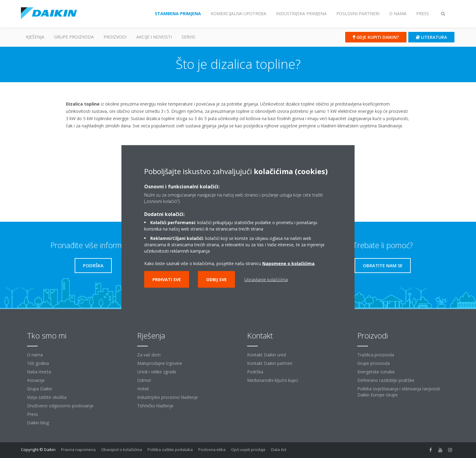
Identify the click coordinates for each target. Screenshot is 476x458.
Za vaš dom (149, 355)
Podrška (255, 372)
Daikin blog (38, 423)
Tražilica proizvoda (376, 355)
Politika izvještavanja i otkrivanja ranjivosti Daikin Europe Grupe (399, 392)
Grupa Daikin (40, 389)
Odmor (144, 380)
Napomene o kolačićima (288, 263)
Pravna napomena (78, 450)
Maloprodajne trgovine (160, 363)
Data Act (279, 450)
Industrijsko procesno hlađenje (168, 397)
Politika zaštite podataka (170, 450)
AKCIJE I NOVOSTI (154, 37)
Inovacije (36, 380)
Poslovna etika (212, 450)
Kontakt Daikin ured (267, 355)
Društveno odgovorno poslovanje (60, 406)
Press (32, 414)
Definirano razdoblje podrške (386, 380)
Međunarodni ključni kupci (273, 380)
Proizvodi (115, 37)
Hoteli (143, 389)
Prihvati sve (167, 280)
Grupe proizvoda (374, 363)
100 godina (38, 363)
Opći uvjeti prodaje (248, 450)
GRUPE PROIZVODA (74, 37)
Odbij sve (216, 280)
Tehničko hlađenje (155, 406)
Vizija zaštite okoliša (47, 397)
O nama (35, 355)
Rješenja (35, 37)
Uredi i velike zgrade (157, 372)
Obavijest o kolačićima (122, 450)
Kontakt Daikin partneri (270, 363)
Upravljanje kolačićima (266, 280)
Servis (188, 37)
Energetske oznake (376, 372)
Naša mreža (39, 372)
